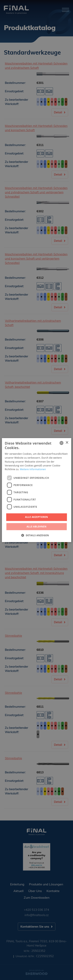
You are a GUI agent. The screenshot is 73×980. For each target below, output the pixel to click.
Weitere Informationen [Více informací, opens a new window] (33, 469)
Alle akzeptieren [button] (37, 517)
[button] (36, 535)
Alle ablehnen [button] (36, 527)
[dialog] (36, 490)
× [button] (67, 443)
